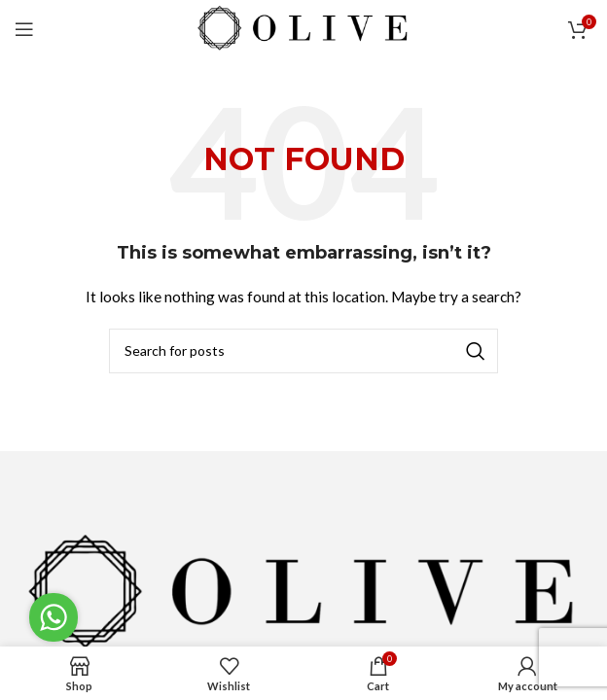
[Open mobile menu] (24, 29)
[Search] (303, 351)
